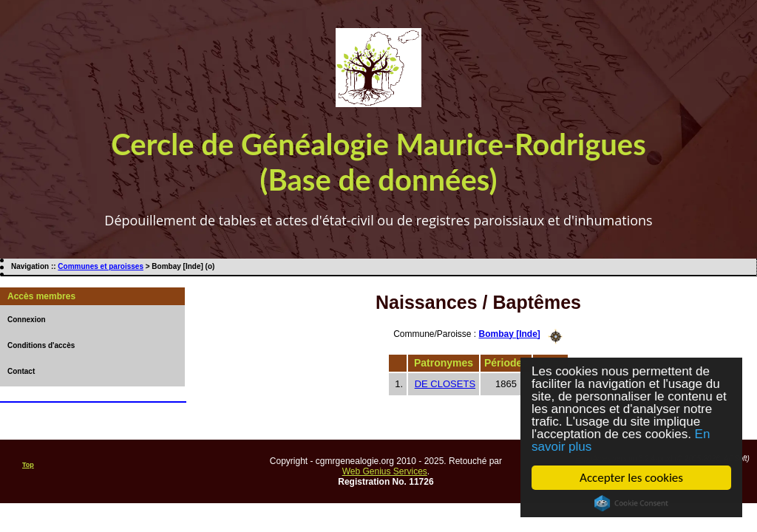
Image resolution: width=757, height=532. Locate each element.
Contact (21, 371)
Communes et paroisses (101, 266)
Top (28, 465)
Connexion (27, 320)
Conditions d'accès (41, 345)
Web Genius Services (385, 471)
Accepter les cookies (631, 478)
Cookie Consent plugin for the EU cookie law (631, 503)
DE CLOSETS (445, 384)
